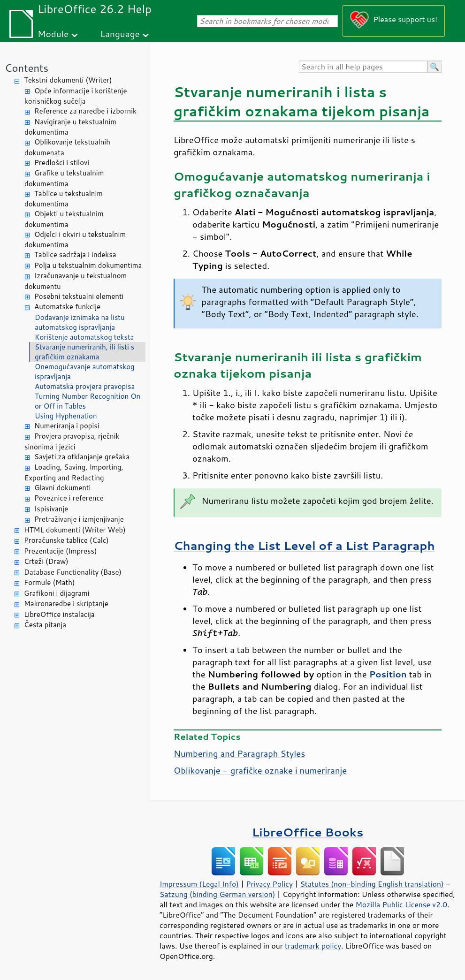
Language (120, 34)
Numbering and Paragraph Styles (239, 753)
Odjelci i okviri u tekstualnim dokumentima (75, 240)
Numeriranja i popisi (67, 426)
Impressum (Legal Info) (199, 884)
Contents (27, 68)
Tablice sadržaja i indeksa (75, 254)
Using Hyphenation (66, 416)
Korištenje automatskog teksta (84, 337)
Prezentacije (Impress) (60, 551)
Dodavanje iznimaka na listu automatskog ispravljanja (80, 322)
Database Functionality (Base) (73, 572)
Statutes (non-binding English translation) (372, 884)
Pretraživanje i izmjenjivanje (79, 519)
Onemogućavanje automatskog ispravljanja (85, 372)
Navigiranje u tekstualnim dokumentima (70, 127)
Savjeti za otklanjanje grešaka (82, 457)
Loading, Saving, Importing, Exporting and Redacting (74, 472)
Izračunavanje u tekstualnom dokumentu (76, 281)
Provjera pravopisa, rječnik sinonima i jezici (72, 441)
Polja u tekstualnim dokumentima (88, 265)
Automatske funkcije (67, 307)
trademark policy (313, 946)
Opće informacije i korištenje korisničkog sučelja (76, 96)
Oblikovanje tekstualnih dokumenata (67, 147)
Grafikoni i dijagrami (57, 593)
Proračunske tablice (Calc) (66, 540)
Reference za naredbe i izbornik (85, 111)
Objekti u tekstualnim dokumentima (64, 219)
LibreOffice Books (308, 832)
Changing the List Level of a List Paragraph (304, 545)
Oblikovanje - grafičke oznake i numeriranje (260, 770)
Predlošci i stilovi (62, 163)
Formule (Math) (49, 582)
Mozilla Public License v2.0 (401, 904)
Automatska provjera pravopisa (85, 386)
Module (53, 34)
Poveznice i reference (69, 498)
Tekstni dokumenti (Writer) (68, 80)
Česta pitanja (45, 625)
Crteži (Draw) (46, 561)
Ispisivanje (51, 509)
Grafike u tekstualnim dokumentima (64, 178)
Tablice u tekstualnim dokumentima (64, 199)
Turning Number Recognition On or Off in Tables (88, 401)
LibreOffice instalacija (59, 614)
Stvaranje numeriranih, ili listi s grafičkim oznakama (84, 352)
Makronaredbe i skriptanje (66, 604)
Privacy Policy (269, 884)
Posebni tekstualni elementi (79, 296)
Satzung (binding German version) (217, 894)
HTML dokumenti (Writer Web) (75, 530)
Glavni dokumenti (62, 488)
